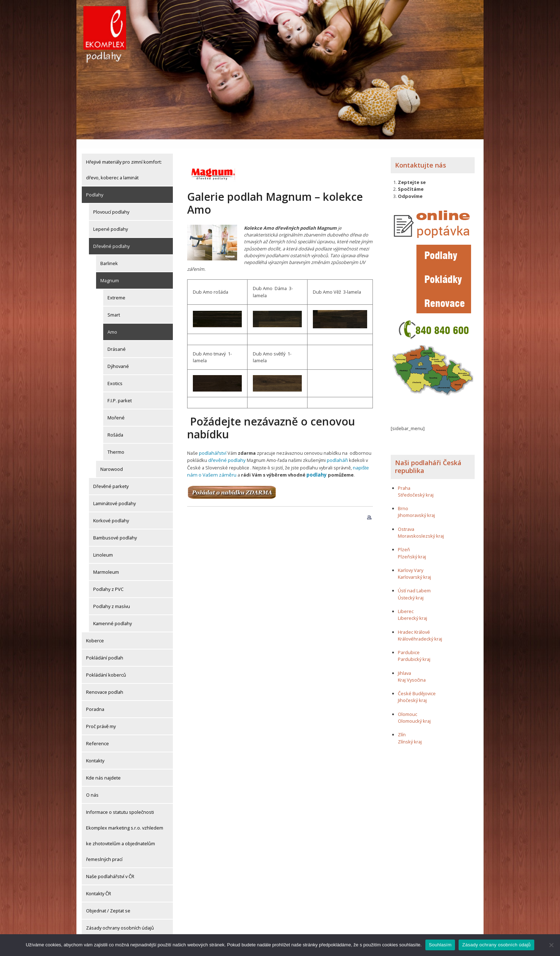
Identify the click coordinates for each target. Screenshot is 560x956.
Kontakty (95, 752)
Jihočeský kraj (412, 692)
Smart (114, 306)
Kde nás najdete (103, 769)
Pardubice (409, 643)
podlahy (312, 464)
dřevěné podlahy (226, 451)
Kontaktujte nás (421, 156)
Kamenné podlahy (112, 614)
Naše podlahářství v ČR (110, 867)
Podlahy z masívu (112, 597)
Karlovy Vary (411, 561)
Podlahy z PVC (108, 580)
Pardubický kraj (414, 651)
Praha (404, 479)
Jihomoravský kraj (416, 507)
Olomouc (407, 705)
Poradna (95, 700)
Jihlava (404, 664)
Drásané (117, 340)
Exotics (115, 374)
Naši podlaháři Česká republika (428, 458)
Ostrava (406, 520)
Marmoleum (106, 563)
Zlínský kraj (410, 733)
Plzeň (404, 541)
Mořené (116, 409)
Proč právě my (101, 717)
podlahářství (212, 444)
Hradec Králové (414, 623)
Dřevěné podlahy (111, 237)
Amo (112, 323)
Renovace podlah (105, 683)
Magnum (110, 272)
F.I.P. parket (120, 392)
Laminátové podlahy (114, 494)
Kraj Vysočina (412, 671)
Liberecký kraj (412, 609)
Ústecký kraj (411, 589)
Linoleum (103, 546)
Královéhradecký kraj (420, 630)
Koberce (95, 632)
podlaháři (336, 451)
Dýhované (118, 357)
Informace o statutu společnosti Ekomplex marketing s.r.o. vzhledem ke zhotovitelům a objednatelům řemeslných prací (125, 827)
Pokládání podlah (105, 649)
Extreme (116, 289)
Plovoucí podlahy (111, 203)
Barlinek (109, 254)
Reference (97, 735)
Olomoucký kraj (414, 712)
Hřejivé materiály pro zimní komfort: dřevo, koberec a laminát (124, 161)
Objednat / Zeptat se (108, 902)
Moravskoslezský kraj (421, 527)
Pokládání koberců (106, 666)
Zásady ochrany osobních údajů (120, 919)
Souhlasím (440, 945)
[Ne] (551, 945)
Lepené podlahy (111, 220)
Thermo (116, 443)
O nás (92, 786)
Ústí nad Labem (414, 582)
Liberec (406, 602)
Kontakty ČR (99, 885)
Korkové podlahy (111, 512)
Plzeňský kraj (412, 548)
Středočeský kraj (416, 486)
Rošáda (115, 426)
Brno (403, 500)
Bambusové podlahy (115, 529)
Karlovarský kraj (414, 568)
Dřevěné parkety (111, 477)
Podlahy (95, 186)
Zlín (402, 726)
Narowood (112, 460)
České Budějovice (417, 685)
